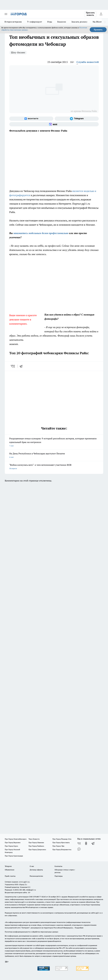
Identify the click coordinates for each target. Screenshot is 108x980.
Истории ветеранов (13, 22)
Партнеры (59, 876)
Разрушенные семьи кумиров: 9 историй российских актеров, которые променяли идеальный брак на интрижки (54, 442)
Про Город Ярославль (61, 842)
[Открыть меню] (6, 14)
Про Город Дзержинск (37, 849)
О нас (32, 866)
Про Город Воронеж (13, 842)
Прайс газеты (10, 876)
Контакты (58, 866)
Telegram (8, 866)
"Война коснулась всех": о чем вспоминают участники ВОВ (54, 467)
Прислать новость (90, 14)
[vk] (13, 366)
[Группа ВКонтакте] (31, 119)
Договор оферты (36, 870)
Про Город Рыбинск (36, 846)
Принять (98, 30)
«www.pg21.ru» (24, 882)
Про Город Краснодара (14, 856)
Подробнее (79, 928)
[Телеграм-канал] (77, 119)
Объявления (9, 870)
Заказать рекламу (79, 22)
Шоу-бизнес (18, 52)
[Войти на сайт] (101, 14)
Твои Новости (34, 839)
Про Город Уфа (58, 846)
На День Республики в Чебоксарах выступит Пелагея (54, 456)
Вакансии (62, 22)
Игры (50, 22)
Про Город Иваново (36, 842)
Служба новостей (88, 62)
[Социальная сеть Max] (54, 124)
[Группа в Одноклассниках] (86, 843)
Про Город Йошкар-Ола (62, 839)
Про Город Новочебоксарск (16, 839)
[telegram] (22, 366)
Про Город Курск (11, 846)
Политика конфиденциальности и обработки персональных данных (31, 932)
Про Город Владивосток (62, 849)
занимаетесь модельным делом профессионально (41, 233)
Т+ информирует (35, 22)
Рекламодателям (36, 876)
